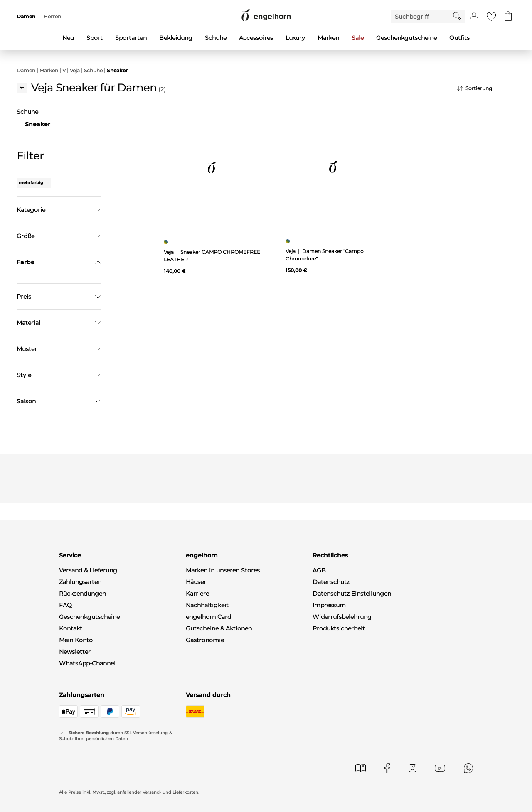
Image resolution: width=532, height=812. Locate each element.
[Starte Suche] (457, 16)
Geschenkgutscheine (89, 759)
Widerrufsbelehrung (342, 759)
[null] (212, 167)
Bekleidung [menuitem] (176, 38)
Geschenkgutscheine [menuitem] (406, 38)
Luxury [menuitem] (295, 38)
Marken (49, 70)
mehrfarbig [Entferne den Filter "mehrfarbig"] (34, 183)
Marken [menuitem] (328, 38)
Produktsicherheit (339, 770)
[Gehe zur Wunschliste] (491, 17)
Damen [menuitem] (26, 16)
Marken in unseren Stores (223, 712)
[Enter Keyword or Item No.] (422, 17)
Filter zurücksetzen (59, 409)
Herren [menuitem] (52, 16)
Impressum (329, 747)
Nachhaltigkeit (207, 747)
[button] (474, 17)
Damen (26, 70)
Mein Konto (76, 782)
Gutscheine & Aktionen (219, 770)
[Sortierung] (486, 88)
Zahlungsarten (80, 724)
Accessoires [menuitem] (256, 38)
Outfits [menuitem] (459, 38)
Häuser (196, 724)
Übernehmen (59, 388)
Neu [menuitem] (68, 38)
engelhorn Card (208, 759)
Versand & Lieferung (88, 712)
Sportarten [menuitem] (131, 38)
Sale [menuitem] (358, 38)
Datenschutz (331, 724)
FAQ (65, 747)
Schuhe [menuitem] (216, 38)
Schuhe (93, 70)
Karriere (197, 736)
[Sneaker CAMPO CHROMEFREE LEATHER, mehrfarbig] (167, 242)
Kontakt (71, 770)
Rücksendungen (83, 736)
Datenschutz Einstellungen (352, 736)
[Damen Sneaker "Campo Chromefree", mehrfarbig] (289, 241)
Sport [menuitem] (95, 38)
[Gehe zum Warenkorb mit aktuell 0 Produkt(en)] (508, 17)
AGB (319, 712)
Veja (75, 70)
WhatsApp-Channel (87, 805)
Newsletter (75, 794)
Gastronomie (205, 782)
